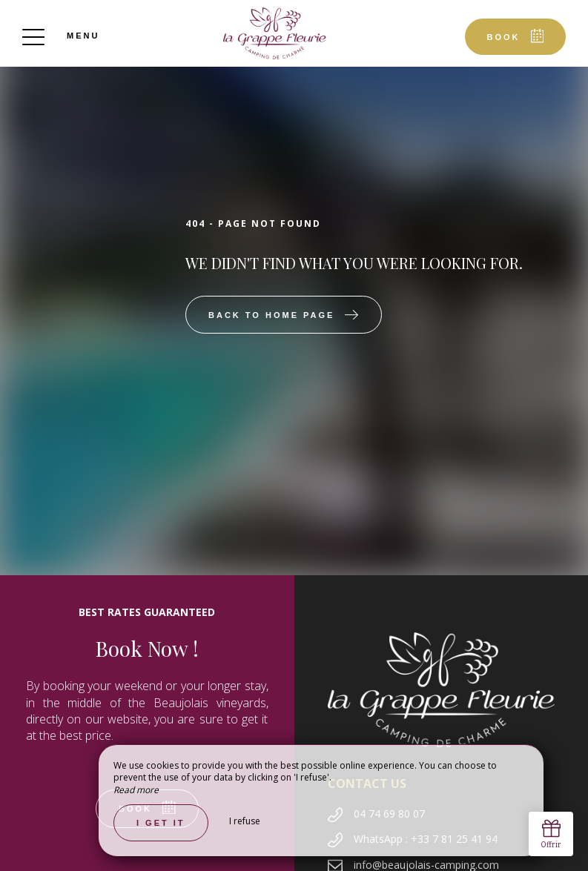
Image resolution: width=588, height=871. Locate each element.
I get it (161, 823)
